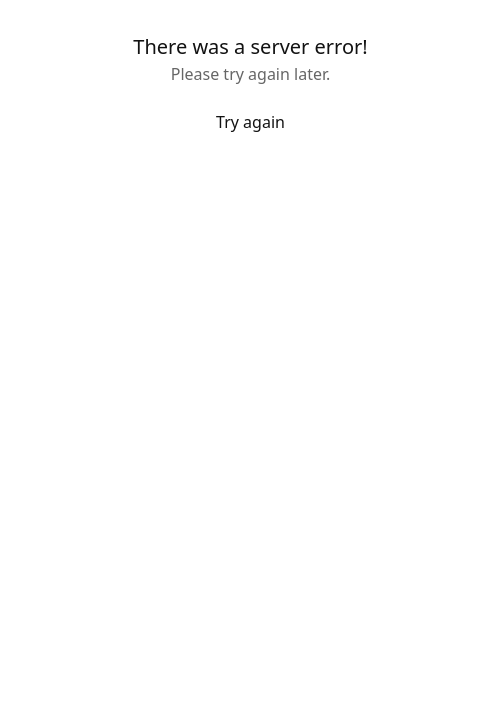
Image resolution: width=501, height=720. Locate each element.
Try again (250, 122)
